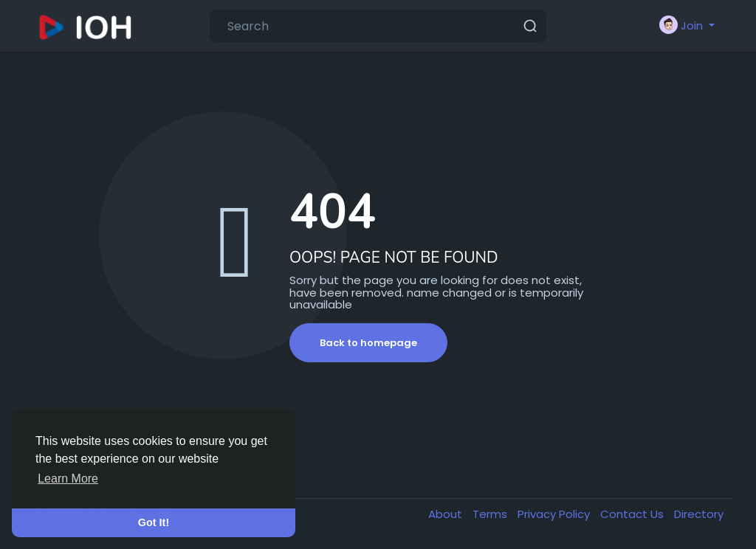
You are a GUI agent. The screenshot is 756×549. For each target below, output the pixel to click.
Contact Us (633, 514)
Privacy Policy (555, 514)
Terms (491, 514)
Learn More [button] (68, 479)
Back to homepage (368, 343)
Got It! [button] (154, 522)
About (447, 514)
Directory (699, 514)
